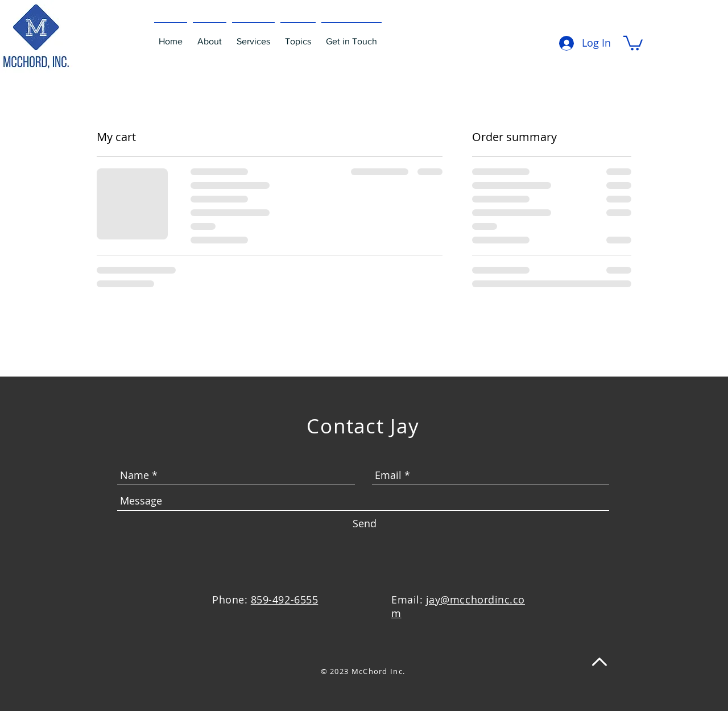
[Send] (365, 524)
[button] (633, 42)
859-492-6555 (284, 600)
